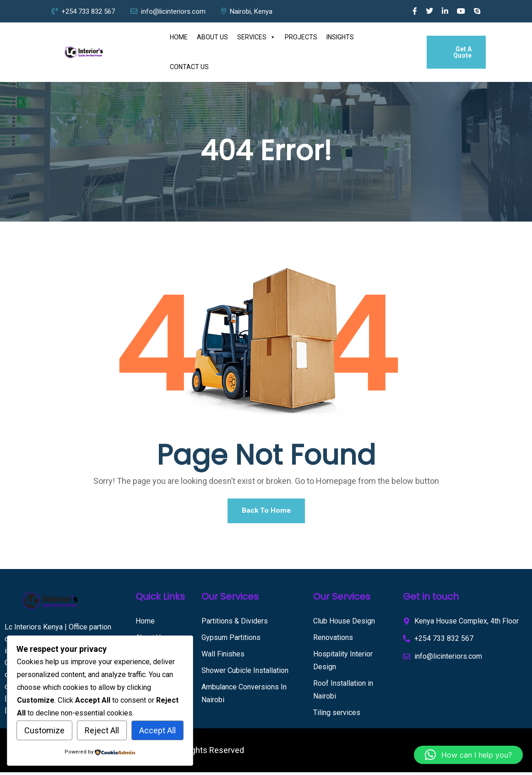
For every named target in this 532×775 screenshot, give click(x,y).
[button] (468, 755)
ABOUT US (212, 37)
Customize (44, 730)
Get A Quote (462, 52)
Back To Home (266, 512)
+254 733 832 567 (83, 11)
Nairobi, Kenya (247, 11)
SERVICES (256, 37)
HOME (179, 37)
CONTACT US (189, 67)
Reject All (102, 730)
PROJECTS (301, 37)
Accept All (157, 730)
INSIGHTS (340, 37)
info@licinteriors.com (168, 11)
